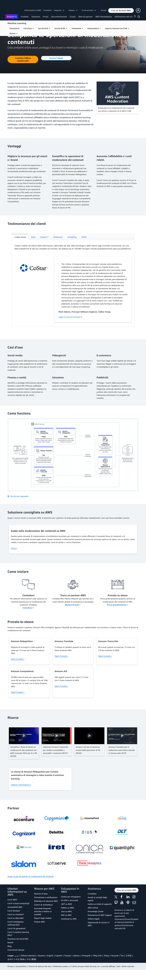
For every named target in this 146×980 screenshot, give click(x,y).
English (50, 966)
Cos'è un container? (16, 924)
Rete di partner (86, 16)
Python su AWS (67, 918)
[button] (121, 10)
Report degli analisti (43, 928)
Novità (10, 953)
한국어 (10, 969)
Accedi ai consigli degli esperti (97, 909)
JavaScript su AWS (69, 929)
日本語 (129, 966)
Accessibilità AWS (15, 917)
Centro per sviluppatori (71, 907)
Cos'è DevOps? (14, 921)
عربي (17, 966)
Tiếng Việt (97, 966)
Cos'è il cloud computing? (18, 913)
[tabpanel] (73, 292)
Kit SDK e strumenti (70, 910)
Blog (9, 956)
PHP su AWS (66, 925)
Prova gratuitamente (117, 615)
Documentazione (59, 16)
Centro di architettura (43, 915)
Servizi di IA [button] (44, 28)
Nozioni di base (73, 615)
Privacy (11, 976)
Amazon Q (12, 16)
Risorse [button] (13, 33)
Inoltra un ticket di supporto (100, 914)
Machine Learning (17, 23)
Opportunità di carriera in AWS (99, 934)
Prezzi (46, 16)
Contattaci (47, 10)
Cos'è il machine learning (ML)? (18, 944)
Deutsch (41, 966)
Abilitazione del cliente (125, 16)
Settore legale (94, 929)
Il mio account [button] (89, 10)
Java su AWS (66, 921)
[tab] (20, 247)
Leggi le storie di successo (70, 327)
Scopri (73, 16)
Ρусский (115, 966)
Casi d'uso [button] (29, 28)
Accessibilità (21, 976)
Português (86, 966)
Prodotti (25, 16)
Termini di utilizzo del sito (40, 976)
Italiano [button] (73, 10)
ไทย (122, 966)
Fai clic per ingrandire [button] (18, 506)
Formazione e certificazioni (46, 907)
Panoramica (14, 28)
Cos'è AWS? (12, 910)
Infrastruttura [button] (94, 28)
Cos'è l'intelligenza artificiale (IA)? (15, 933)
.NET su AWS (66, 914)
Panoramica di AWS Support (100, 925)
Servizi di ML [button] (61, 28)
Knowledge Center (96, 921)
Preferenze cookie (60, 976)
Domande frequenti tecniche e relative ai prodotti (43, 921)
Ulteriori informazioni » (21, 795)
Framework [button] (77, 28)
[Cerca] (139, 17)
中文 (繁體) (32, 969)
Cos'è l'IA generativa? (17, 938)
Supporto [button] (59, 10)
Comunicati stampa (16, 960)
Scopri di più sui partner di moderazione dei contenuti (31, 886)
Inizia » (14, 558)
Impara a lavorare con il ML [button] (117, 28)
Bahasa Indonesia (28, 966)
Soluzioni (36, 16)
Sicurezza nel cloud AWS (18, 949)
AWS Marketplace (104, 16)
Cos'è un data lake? (16, 928)
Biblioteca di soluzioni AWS (46, 911)
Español (59, 966)
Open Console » (18, 669)
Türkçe (106, 966)
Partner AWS (40, 932)
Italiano (76, 966)
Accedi (103, 10)
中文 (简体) (20, 969)
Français (68, 966)
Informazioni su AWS (33, 10)
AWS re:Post (93, 918)
